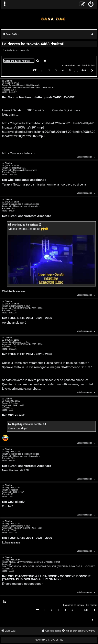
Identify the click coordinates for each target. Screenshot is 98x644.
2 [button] (49, 70)
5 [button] (70, 70)
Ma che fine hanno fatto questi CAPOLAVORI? (34, 88)
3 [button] (56, 70)
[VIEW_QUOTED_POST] (40, 225)
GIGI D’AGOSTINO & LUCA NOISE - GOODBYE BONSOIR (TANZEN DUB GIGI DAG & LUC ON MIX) (49, 566)
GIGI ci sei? (18, 405)
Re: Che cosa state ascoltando (24, 180)
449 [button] (84, 70)
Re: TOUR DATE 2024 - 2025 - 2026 (27, 318)
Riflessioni (14, 403)
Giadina (9, 81)
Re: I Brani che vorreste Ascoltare (26, 216)
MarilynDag (19, 225)
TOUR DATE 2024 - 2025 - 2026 (28, 308)
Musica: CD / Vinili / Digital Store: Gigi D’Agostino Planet (34, 562)
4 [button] (63, 70)
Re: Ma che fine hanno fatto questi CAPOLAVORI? (38, 97)
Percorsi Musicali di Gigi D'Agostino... (26, 85)
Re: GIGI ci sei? (13, 415)
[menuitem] (91, 4)
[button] (35, 70)
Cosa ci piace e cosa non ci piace (24, 204)
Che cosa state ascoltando (25, 170)
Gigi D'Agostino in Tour (19, 306)
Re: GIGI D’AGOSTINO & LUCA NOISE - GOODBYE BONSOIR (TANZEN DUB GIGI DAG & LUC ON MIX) (46, 578)
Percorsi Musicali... (18, 168)
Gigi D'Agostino (21, 424)
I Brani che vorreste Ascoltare (26, 206)
